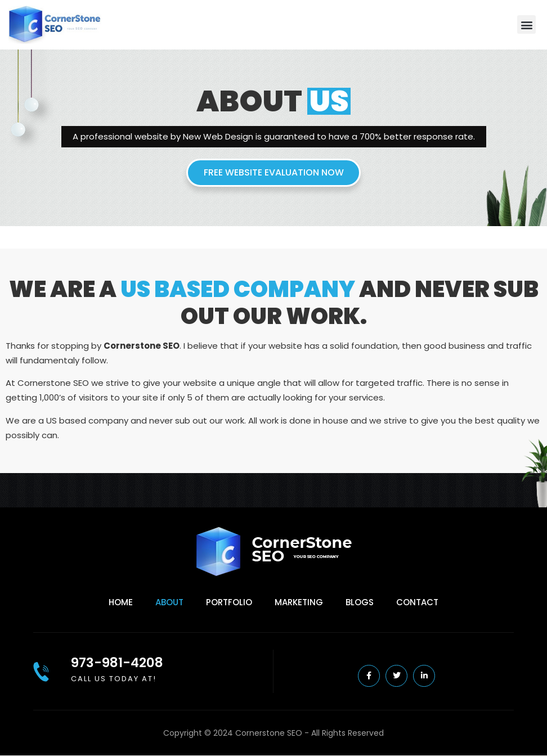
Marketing (299, 602)
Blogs (360, 602)
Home (121, 602)
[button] (526, 24)
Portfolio (229, 602)
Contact (417, 602)
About (169, 602)
